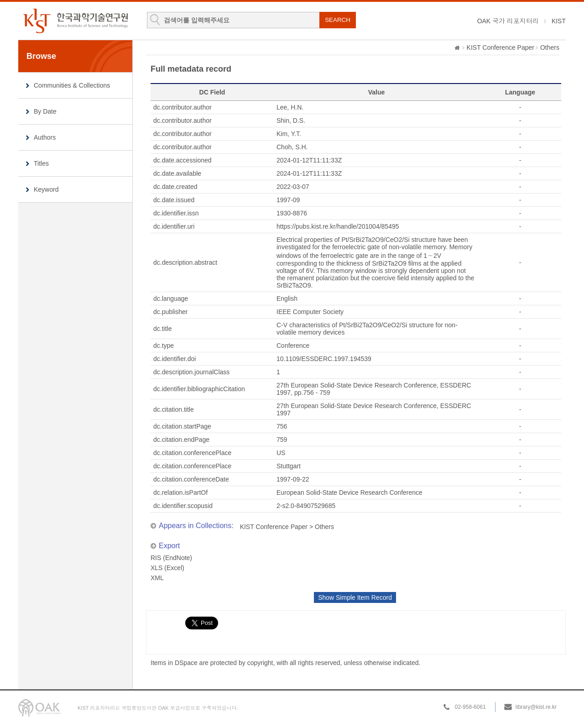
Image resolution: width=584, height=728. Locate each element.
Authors (45, 137)
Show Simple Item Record (355, 597)
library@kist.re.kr (536, 707)
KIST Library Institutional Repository (75, 21)
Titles (41, 163)
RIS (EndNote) (171, 558)
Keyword (46, 189)
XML (157, 578)
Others (550, 47)
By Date (45, 111)
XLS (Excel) (167, 568)
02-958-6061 (470, 707)
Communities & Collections (72, 85)
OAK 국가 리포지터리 (508, 21)
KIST (559, 21)
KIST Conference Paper (501, 47)
